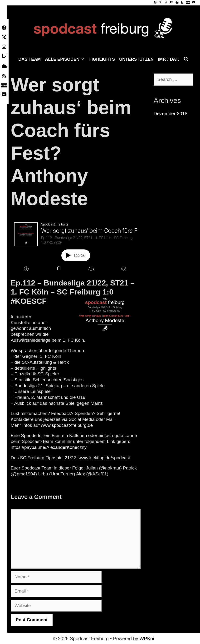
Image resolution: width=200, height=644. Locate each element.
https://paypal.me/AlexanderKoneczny (49, 447)
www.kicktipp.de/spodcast (104, 458)
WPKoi (147, 639)
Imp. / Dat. (168, 59)
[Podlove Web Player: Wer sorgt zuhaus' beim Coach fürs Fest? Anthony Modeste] (76, 246)
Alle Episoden (66, 59)
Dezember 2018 (171, 114)
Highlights (102, 59)
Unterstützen (136, 59)
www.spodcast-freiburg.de (67, 425)
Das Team (29, 59)
